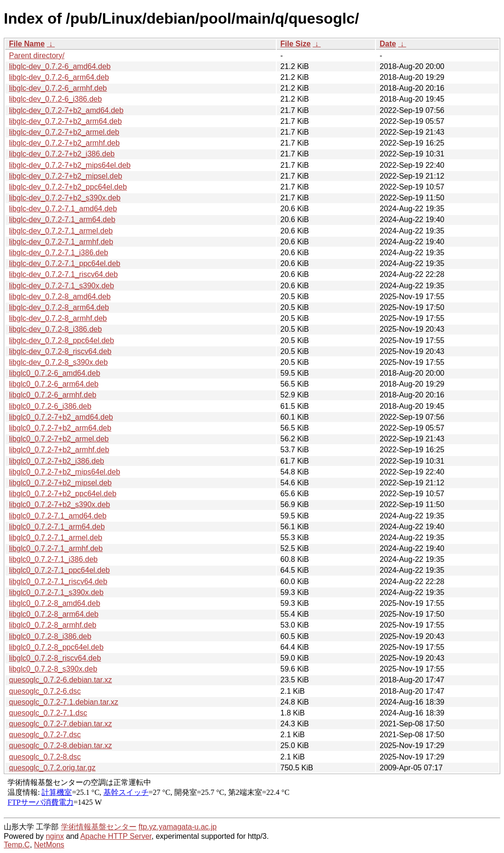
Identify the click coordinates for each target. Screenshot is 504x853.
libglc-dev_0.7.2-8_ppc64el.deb (61, 340)
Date (388, 44)
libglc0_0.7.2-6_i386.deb (50, 406)
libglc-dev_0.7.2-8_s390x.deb (58, 362)
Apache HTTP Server (116, 836)
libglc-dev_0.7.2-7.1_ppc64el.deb (65, 263)
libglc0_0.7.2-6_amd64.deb (55, 373)
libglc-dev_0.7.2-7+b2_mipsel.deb (66, 176)
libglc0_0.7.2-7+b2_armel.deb (59, 439)
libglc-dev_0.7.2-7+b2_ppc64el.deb (68, 187)
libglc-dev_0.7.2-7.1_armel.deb (61, 231)
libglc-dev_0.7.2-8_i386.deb (56, 329)
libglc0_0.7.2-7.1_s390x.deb (56, 592)
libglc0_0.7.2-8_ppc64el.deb (56, 647)
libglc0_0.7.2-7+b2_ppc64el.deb (63, 494)
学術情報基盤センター (99, 827)
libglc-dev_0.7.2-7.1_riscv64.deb (63, 274)
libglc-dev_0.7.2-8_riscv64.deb (60, 351)
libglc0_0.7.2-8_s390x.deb (53, 669)
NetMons (49, 845)
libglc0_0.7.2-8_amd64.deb (55, 603)
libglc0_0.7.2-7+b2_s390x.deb (60, 504)
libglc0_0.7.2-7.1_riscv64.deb (58, 582)
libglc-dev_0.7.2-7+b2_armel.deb (64, 132)
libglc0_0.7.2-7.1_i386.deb (53, 559)
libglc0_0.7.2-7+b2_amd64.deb (61, 417)
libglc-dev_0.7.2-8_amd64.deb (60, 297)
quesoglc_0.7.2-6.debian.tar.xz (60, 680)
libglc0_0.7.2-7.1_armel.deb (56, 538)
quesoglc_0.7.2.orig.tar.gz (52, 768)
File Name (27, 44)
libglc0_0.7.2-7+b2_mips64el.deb (64, 472)
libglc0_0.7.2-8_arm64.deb (54, 614)
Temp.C (17, 845)
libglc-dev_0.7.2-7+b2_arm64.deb (65, 121)
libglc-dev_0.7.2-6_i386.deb (56, 99)
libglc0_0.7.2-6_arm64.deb (54, 384)
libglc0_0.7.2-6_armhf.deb (53, 395)
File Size (296, 44)
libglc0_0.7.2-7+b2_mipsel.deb (60, 483)
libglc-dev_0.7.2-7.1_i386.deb (59, 253)
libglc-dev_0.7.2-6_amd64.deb (60, 66)
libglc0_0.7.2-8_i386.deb (50, 636)
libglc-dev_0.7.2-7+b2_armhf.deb (64, 143)
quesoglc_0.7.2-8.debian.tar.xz (60, 745)
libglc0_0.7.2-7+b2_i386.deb (57, 461)
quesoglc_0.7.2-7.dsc (45, 735)
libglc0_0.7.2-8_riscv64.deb (55, 658)
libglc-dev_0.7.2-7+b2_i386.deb (62, 154)
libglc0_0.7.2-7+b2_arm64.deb (60, 428)
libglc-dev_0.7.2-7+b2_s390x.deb (65, 198)
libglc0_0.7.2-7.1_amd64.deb (58, 516)
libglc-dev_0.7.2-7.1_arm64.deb (62, 220)
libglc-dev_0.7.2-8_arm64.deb (59, 307)
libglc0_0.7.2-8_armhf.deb (53, 625)
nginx (55, 836)
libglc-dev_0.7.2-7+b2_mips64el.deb (70, 165)
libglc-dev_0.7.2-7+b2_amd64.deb (66, 110)
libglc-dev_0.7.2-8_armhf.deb (58, 318)
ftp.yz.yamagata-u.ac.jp (177, 827)
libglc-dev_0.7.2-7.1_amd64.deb (63, 209)
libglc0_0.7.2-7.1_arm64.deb (57, 527)
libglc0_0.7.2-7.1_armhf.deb (56, 548)
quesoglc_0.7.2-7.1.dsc (48, 713)
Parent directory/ (37, 56)
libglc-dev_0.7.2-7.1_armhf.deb (61, 242)
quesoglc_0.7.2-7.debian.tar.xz (60, 724)
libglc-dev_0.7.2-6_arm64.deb (59, 77)
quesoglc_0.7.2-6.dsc (45, 691)
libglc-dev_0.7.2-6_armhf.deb (58, 88)
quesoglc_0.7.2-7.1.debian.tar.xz (64, 702)
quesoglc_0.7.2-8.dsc (45, 757)
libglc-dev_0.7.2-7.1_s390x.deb (61, 286)
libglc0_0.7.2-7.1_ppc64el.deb (60, 570)
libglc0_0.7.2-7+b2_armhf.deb (59, 450)
